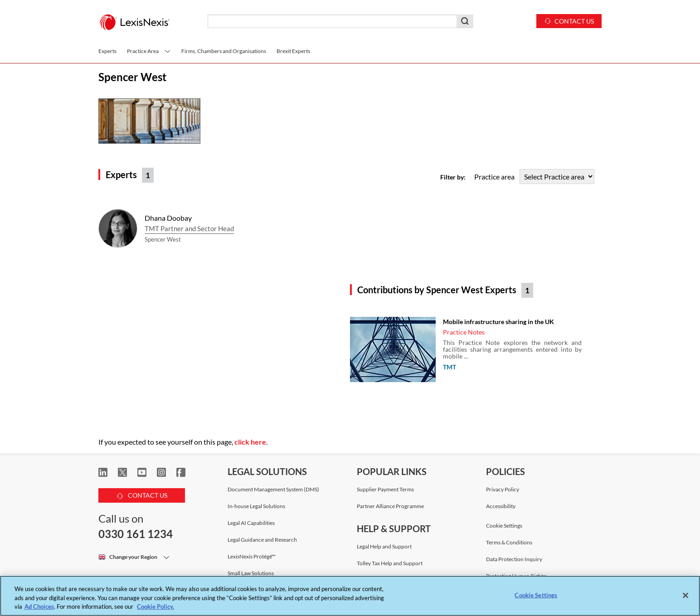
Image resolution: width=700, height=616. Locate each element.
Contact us (569, 21)
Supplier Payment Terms (385, 489)
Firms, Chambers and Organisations (224, 51)
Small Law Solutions (251, 573)
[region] (350, 596)
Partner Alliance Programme (390, 506)
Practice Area (149, 51)
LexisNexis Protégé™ (252, 556)
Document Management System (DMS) (273, 489)
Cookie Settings (504, 526)
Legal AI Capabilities (251, 523)
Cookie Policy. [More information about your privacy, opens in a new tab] (156, 606)
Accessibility (501, 506)
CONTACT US (142, 494)
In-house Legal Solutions (256, 506)
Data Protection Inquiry (514, 559)
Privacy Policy (503, 489)
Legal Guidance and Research (262, 540)
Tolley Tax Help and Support (390, 563)
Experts (107, 51)
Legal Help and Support (384, 546)
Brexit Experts (293, 51)
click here (250, 442)
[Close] (685, 595)
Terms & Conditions (509, 542)
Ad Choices (39, 606)
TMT (450, 367)
